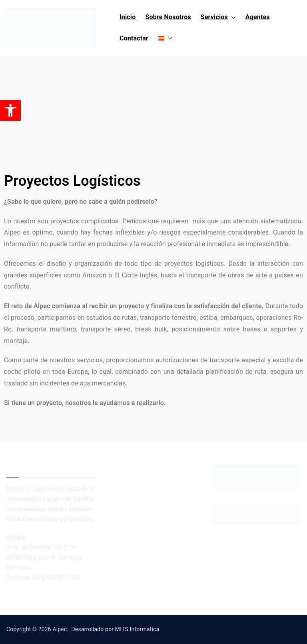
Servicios (218, 17)
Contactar (134, 38)
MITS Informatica (137, 629)
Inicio (128, 17)
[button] (232, 17)
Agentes (258, 17)
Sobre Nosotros (168, 17)
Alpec (60, 629)
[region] (153, 103)
